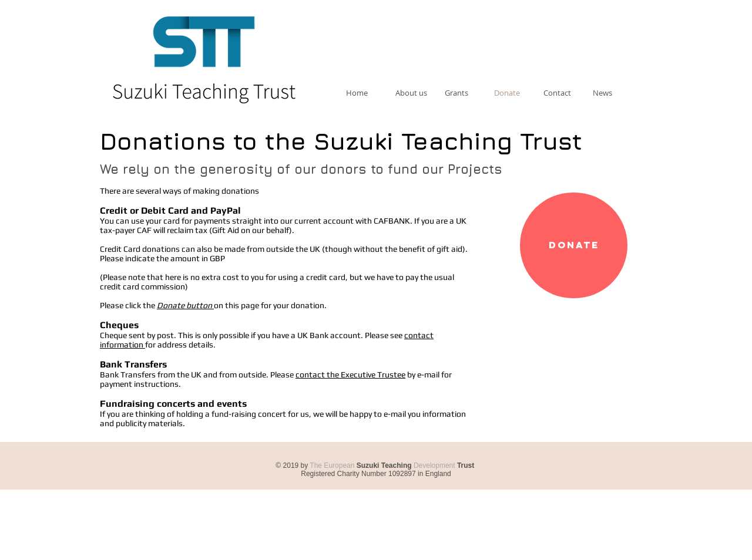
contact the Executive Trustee (350, 375)
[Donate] (574, 245)
